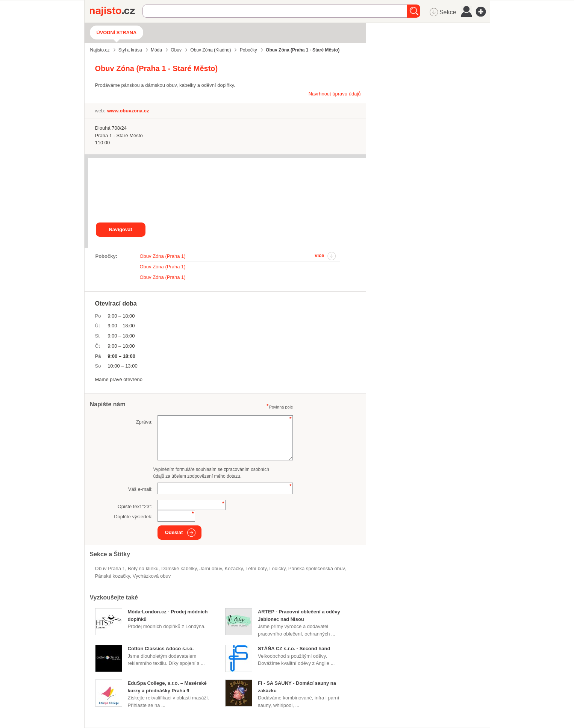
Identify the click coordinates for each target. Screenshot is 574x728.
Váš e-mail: (140, 489)
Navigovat (120, 229)
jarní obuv (211, 568)
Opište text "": (135, 506)
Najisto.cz (116, 11)
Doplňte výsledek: (133, 517)
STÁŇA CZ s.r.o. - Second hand (294, 649)
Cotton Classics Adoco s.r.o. (161, 649)
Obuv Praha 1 (110, 568)
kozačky (234, 568)
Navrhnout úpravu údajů (335, 94)
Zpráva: (144, 422)
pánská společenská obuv (317, 568)
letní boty (256, 568)
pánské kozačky (113, 576)
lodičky (277, 568)
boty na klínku (143, 568)
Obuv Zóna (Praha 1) (163, 256)
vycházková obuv (152, 576)
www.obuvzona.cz (128, 111)
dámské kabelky (179, 568)
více (319, 255)
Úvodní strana (117, 33)
